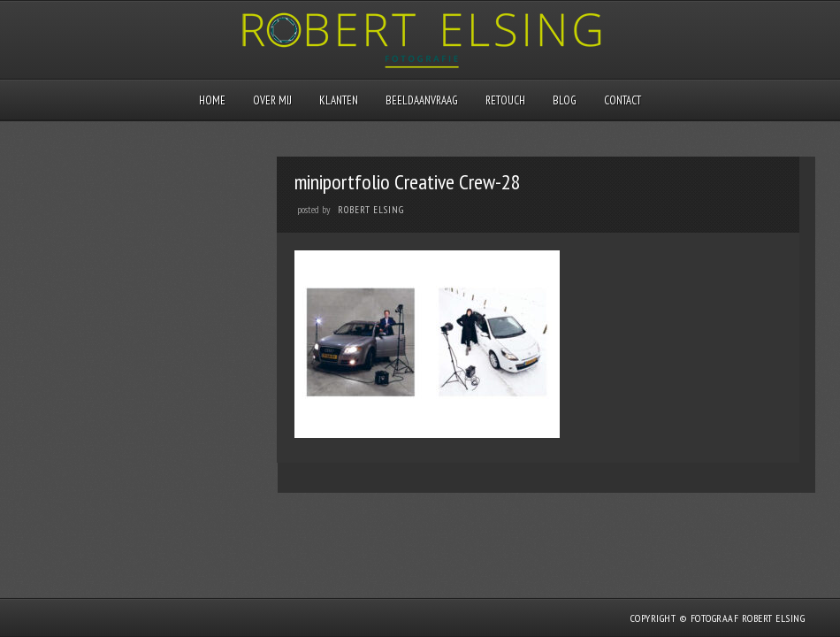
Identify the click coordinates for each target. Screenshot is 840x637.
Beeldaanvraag (422, 100)
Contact (622, 100)
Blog (565, 100)
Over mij (272, 100)
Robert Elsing (371, 210)
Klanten (339, 100)
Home (212, 100)
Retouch (505, 100)
